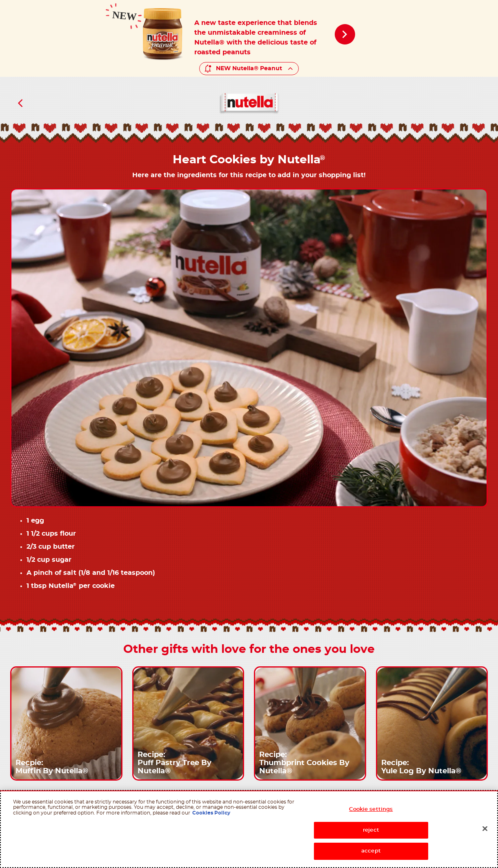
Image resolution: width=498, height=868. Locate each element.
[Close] (485, 829)
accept (371, 851)
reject (371, 830)
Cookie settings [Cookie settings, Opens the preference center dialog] (371, 809)
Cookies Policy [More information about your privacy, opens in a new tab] (211, 813)
